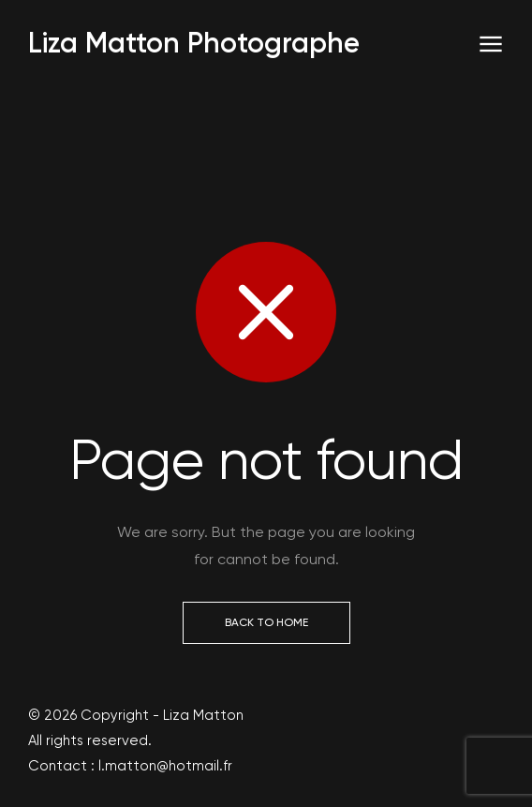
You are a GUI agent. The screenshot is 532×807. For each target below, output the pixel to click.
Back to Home (266, 622)
